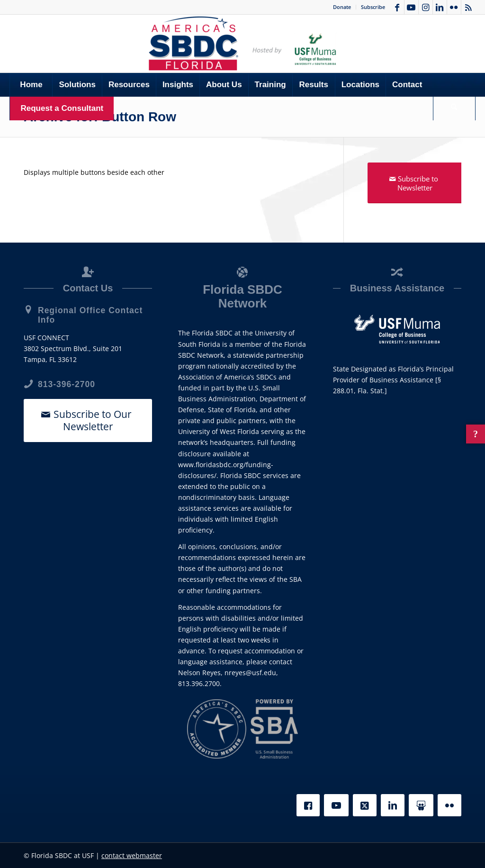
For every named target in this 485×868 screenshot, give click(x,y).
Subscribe (373, 7)
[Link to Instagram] (426, 7)
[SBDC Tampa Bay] (242, 44)
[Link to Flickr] (454, 7)
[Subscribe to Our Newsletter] (88, 420)
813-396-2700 (67, 384)
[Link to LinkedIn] (440, 7)
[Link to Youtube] (411, 7)
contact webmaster (132, 855)
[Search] (454, 108)
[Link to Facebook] (397, 7)
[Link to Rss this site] (468, 7)
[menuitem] (342, 7)
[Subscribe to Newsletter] (415, 183)
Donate (342, 7)
